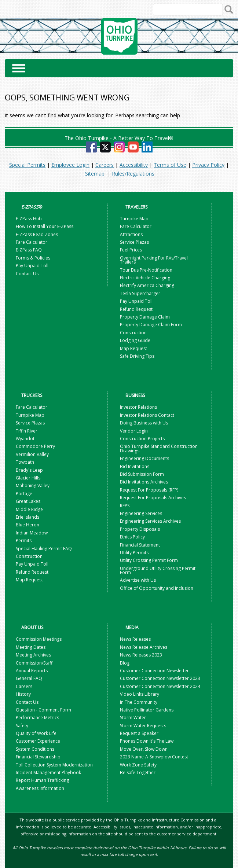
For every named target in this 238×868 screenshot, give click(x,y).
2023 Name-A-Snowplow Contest (154, 757)
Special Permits (27, 165)
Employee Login (70, 165)
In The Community (139, 702)
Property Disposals (140, 529)
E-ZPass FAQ (29, 250)
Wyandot (25, 439)
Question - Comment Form (43, 710)
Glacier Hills (28, 478)
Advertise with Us (138, 580)
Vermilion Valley (32, 454)
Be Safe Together (138, 773)
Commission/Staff (34, 663)
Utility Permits (134, 553)
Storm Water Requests (143, 726)
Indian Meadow (32, 533)
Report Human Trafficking (42, 780)
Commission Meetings (39, 639)
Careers (105, 165)
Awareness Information (40, 788)
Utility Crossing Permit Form (149, 560)
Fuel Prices (131, 250)
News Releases (135, 639)
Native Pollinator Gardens (147, 710)
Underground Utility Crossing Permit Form (158, 570)
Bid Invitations (135, 466)
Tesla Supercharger (140, 293)
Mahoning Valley (33, 486)
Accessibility (134, 165)
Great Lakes (28, 501)
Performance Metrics (37, 718)
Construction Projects (142, 439)
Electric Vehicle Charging (145, 278)
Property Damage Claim (145, 317)
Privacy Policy (208, 165)
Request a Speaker (139, 733)
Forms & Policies (33, 258)
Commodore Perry (35, 446)
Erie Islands (28, 517)
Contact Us (27, 274)
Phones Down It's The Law (147, 741)
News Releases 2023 (141, 655)
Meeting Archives (33, 655)
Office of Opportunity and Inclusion (157, 588)
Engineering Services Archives (150, 521)
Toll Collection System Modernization (54, 765)
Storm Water (133, 718)
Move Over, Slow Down (144, 749)
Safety (22, 726)
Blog (125, 663)
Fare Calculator (32, 242)
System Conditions (35, 749)
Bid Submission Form (142, 474)
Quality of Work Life (36, 733)
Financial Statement (140, 545)
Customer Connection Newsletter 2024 (160, 686)
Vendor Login (134, 431)
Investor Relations (138, 407)
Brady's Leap (29, 470)
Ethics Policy (132, 537)
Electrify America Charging (147, 285)
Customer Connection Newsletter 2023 (160, 678)
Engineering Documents (144, 458)
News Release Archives (144, 647)
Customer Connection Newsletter (154, 671)
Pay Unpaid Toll (32, 266)
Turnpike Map (134, 219)
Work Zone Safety (138, 765)
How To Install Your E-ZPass (45, 226)
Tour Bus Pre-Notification (146, 270)
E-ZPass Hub (29, 219)
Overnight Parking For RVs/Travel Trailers (154, 260)
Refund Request (136, 309)
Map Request (133, 348)
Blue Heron (28, 525)
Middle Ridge (29, 509)
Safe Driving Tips (137, 356)
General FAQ (29, 678)
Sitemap (95, 174)
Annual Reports (32, 671)
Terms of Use (170, 165)
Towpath (25, 462)
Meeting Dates (31, 647)
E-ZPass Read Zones (37, 234)
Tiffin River (27, 431)
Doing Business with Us (144, 423)
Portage (24, 494)
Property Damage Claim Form (151, 325)
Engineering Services (141, 513)
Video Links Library (140, 694)
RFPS (125, 506)
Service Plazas (134, 242)
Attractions (131, 234)
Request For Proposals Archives (153, 498)
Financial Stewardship (38, 757)
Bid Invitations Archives (144, 482)
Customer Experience (38, 741)
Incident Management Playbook (48, 773)
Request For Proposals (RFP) (149, 490)
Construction (133, 333)
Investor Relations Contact (147, 415)
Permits (24, 540)
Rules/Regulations (133, 174)
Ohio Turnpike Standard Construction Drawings (159, 448)
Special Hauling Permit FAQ (44, 549)
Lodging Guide (135, 340)
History (23, 694)
